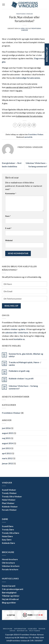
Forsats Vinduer (9, 510)
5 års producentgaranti (13, 589)
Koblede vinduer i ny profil (21, 378)
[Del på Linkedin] (34, 125)
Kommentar (11, 193)
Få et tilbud (34, 631)
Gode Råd (32, 629)
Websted (9, 240)
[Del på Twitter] (20, 125)
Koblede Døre (8, 543)
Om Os (12, 631)
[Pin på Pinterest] (29, 125)
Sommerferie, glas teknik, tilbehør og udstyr (26, 355)
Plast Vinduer (8, 503)
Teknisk (42, 629)
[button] (4, 5)
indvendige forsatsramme (28, 78)
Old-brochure (8, 563)
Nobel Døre (7, 536)
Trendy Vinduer (9, 493)
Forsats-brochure (10, 569)
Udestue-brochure (11, 566)
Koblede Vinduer (10, 506)
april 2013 (7, 453)
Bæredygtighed (9, 592)
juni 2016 (6, 428)
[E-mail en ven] (24, 125)
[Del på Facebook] (15, 125)
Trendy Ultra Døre (11, 533)
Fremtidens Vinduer (24, 14)
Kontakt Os (22, 631)
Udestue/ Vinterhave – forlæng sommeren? (23, 387)
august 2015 (8, 433)
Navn (8, 216)
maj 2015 (6, 438)
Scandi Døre (8, 526)
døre (23, 329)
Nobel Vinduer (9, 500)
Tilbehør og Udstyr (11, 596)
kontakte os (19, 339)
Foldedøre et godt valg (19, 371)
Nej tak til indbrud (10, 599)
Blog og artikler (9, 603)
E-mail (8, 228)
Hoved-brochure (10, 559)
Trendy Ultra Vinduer (12, 496)
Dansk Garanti (9, 586)
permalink (28, 137)
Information (20, 629)
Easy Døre (7, 540)
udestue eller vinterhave (17, 332)
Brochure (8, 629)
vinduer (14, 329)
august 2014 (8, 443)
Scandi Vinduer (9, 490)
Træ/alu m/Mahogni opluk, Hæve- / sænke (25, 363)
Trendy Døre (8, 529)
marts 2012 (7, 458)
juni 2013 (6, 448)
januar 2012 (7, 463)
